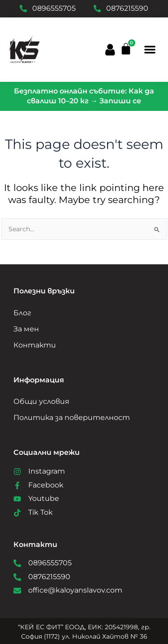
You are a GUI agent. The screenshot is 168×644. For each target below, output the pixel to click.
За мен (26, 329)
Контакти (35, 345)
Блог (22, 313)
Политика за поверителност (72, 417)
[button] (150, 49)
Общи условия (41, 401)
